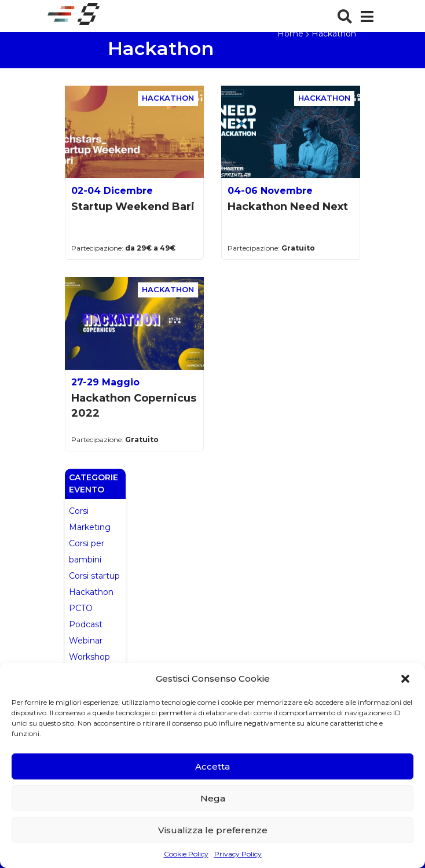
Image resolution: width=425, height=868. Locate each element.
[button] (406, 679)
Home (290, 34)
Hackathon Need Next (288, 207)
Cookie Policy (186, 854)
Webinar (86, 641)
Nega (213, 798)
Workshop (89, 657)
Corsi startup (94, 576)
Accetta (212, 766)
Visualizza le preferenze (213, 830)
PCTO (81, 608)
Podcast (86, 624)
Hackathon (91, 592)
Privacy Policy (238, 854)
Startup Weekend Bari (133, 207)
